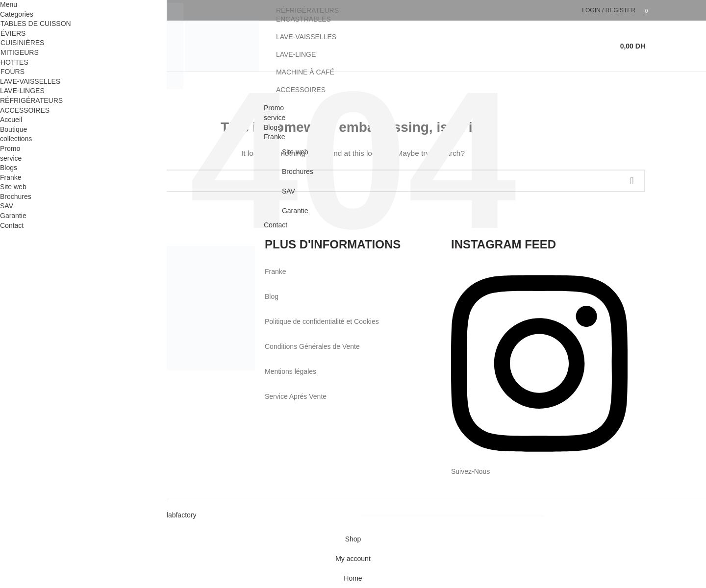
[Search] (606, 46)
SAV (289, 191)
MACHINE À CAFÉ (305, 72)
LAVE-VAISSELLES (306, 37)
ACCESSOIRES (301, 90)
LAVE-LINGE (296, 54)
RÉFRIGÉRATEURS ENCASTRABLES (307, 15)
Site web (295, 152)
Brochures (298, 171)
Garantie (295, 211)
